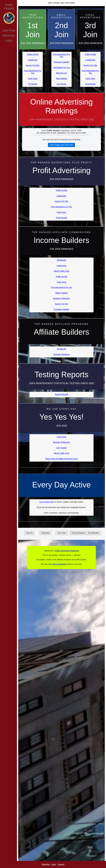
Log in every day (46, 502)
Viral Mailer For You (61, 68)
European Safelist (61, 62)
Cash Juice (33, 79)
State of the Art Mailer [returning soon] (61, 459)
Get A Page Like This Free (61, 3)
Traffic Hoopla (9, 7)
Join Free (9, 30)
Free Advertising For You (33, 72)
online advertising (59, 564)
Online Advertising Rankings (61, 112)
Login (9, 40)
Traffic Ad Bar (33, 54)
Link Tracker (61, 448)
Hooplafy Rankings (61, 354)
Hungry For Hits (33, 65)
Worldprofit (61, 260)
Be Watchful (94, 533)
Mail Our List (62, 73)
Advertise (9, 35)
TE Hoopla (33, 84)
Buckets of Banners (61, 298)
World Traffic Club (61, 271)
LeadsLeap (33, 60)
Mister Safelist (61, 293)
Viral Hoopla (90, 84)
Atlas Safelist (61, 79)
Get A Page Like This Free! (61, 145)
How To (29, 533)
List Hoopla (61, 84)
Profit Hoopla (61, 218)
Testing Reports (61, 394)
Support (61, 864)
